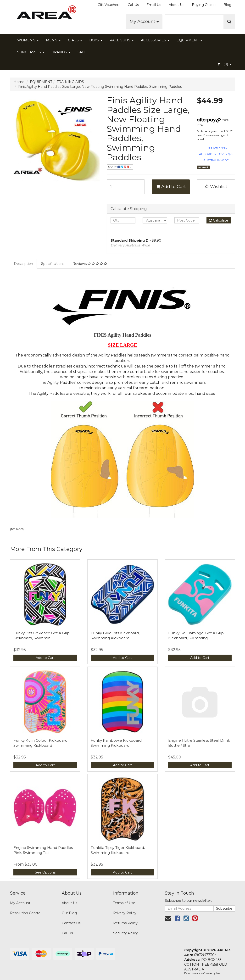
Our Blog (69, 913)
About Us (176, 5)
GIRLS (75, 40)
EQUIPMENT (189, 40)
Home (19, 82)
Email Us (154, 5)
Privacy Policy (125, 913)
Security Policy (125, 933)
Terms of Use (124, 903)
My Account (144, 22)
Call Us (133, 5)
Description (23, 264)
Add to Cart (171, 187)
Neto (219, 973)
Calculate (219, 220)
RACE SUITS (122, 40)
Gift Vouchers (109, 5)
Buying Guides (204, 5)
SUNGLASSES (31, 52)
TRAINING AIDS (70, 82)
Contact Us (71, 923)
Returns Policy (125, 923)
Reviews (90, 264)
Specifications (53, 264)
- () (224, 64)
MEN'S (53, 40)
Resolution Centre (25, 913)
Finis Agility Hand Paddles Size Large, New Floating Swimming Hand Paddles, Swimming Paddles (100, 87)
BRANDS (61, 52)
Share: (120, 167)
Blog (227, 5)
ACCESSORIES (155, 40)
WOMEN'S (28, 40)
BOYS (96, 40)
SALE (82, 52)
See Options (45, 872)
